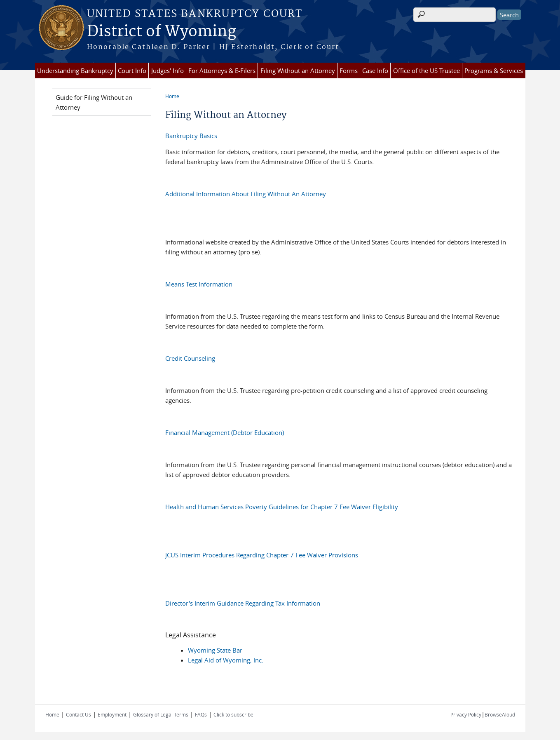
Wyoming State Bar (215, 650)
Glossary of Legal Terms (161, 714)
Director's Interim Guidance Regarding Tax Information (243, 603)
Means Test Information (199, 284)
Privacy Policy (466, 714)
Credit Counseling (190, 358)
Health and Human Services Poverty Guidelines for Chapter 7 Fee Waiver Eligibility (282, 507)
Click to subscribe (233, 714)
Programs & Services (494, 70)
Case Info (375, 70)
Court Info (132, 70)
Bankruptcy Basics (191, 136)
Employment (112, 714)
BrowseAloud (500, 714)
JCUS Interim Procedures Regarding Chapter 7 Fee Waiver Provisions (262, 555)
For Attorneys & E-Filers (222, 70)
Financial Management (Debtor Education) (225, 432)
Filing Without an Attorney (298, 70)
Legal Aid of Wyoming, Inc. (226, 660)
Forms (349, 70)
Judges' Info (168, 70)
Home (172, 96)
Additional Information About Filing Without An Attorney (246, 194)
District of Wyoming (162, 32)
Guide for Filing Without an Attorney (94, 102)
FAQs (201, 714)
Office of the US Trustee (426, 70)
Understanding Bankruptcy (75, 70)
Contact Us (78, 714)
